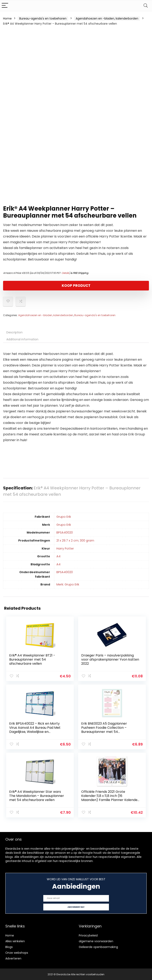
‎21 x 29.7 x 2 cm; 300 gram (75, 540)
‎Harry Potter (65, 549)
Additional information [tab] (22, 339)
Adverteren (13, 958)
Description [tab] (14, 332)
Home (7, 18)
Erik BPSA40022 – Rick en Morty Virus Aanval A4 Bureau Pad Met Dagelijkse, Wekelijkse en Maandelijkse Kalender (35, 729)
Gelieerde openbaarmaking (98, 947)
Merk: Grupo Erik (68, 584)
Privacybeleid (88, 935)
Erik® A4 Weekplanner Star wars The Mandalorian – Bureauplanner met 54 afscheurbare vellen (37, 795)
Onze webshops (17, 952)
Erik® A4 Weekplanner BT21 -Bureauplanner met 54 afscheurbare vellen (32, 659)
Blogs (9, 947)
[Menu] (5, 6)
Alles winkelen (15, 941)
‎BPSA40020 (65, 532)
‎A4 (58, 556)
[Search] (146, 6)
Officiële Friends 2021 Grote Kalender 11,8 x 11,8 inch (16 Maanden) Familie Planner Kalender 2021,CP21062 (110, 797)
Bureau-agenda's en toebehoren (43, 18)
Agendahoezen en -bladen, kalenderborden (107, 18)
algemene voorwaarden (96, 941)
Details (65, 273)
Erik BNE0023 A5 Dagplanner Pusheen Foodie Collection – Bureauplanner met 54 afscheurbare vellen (104, 729)
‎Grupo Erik (64, 517)
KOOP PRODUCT (76, 286)
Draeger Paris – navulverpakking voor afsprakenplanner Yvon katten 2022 (110, 659)
